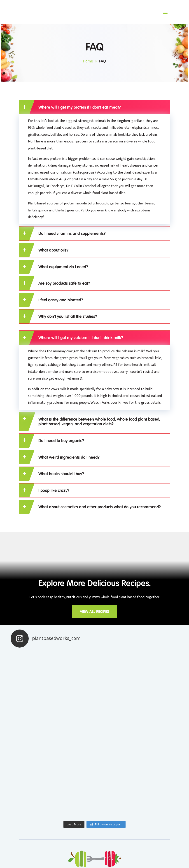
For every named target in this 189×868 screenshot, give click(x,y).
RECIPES (133, 798)
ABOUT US (85, 816)
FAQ (130, 825)
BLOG (80, 807)
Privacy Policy (76, 847)
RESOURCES (137, 807)
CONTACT (28, 798)
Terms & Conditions (107, 847)
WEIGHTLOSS (138, 816)
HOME (81, 798)
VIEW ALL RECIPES (95, 612)
